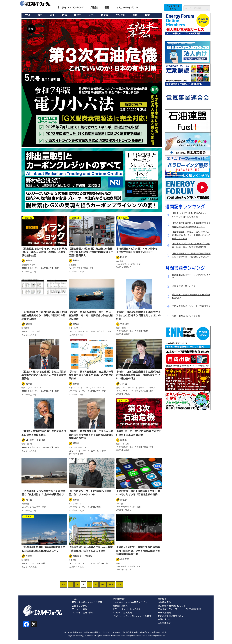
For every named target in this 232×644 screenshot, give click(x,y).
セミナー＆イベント (127, 7)
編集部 (29, 260)
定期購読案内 (119, 599)
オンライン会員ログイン (84, 612)
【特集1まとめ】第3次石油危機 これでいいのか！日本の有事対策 (191, 215)
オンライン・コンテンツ (70, 7)
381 (111, 584)
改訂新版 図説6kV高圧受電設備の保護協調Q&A (191, 296)
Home (75, 599)
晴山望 (123, 257)
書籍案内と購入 (120, 606)
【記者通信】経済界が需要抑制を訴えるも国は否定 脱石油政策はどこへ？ (191, 225)
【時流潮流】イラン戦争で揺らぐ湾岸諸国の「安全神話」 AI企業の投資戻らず (191, 255)
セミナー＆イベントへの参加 (127, 609)
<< (64, 584)
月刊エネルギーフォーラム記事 (87, 602)
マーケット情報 (79, 609)
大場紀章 (125, 324)
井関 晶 (124, 384)
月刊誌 (94, 7)
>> (119, 584)
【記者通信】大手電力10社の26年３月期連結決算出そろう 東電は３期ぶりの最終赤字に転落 (191, 235)
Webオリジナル (79, 606)
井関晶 (29, 556)
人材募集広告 (164, 623)
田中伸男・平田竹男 (35, 440)
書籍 (107, 7)
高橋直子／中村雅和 (83, 556)
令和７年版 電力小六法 (184, 286)
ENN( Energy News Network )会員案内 (132, 616)
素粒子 (123, 500)
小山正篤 (125, 559)
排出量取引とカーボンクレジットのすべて (191, 276)
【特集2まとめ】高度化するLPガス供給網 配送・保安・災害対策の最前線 (191, 245)
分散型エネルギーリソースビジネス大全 (191, 306)
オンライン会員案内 (122, 612)
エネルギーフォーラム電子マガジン (130, 602)
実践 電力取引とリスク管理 (186, 316)
